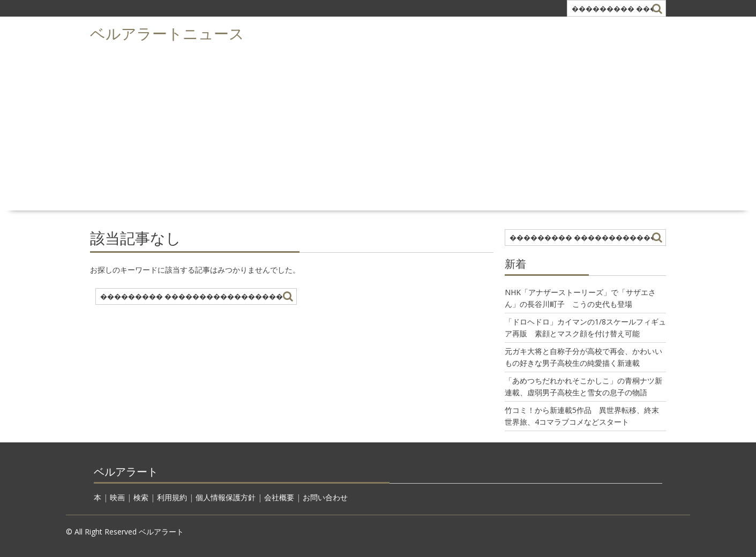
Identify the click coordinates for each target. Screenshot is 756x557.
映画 (117, 497)
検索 (141, 497)
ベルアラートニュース (167, 32)
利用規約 (172, 497)
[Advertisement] (378, 126)
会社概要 (279, 497)
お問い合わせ (325, 497)
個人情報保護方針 (226, 497)
